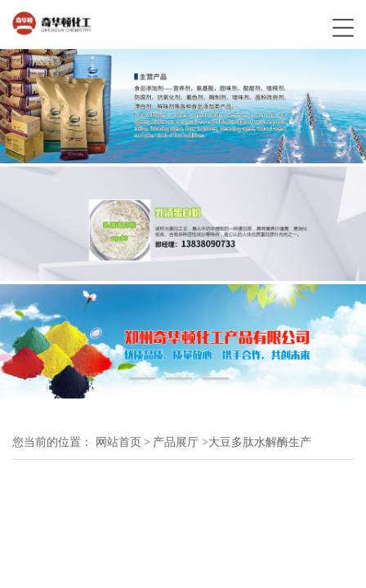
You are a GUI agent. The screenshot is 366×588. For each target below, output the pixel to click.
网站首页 (118, 442)
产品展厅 (176, 442)
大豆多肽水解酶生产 (260, 442)
